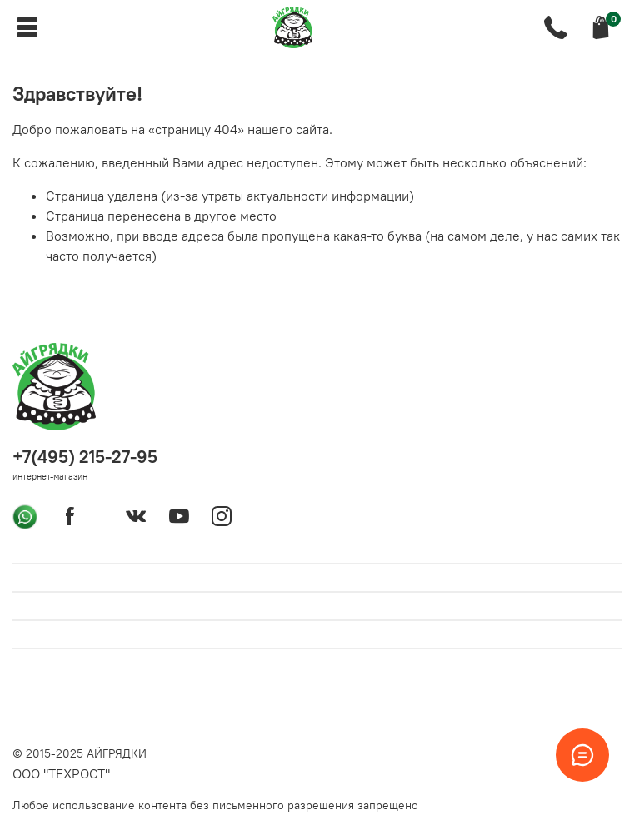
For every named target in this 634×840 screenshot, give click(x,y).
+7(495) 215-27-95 (85, 457)
